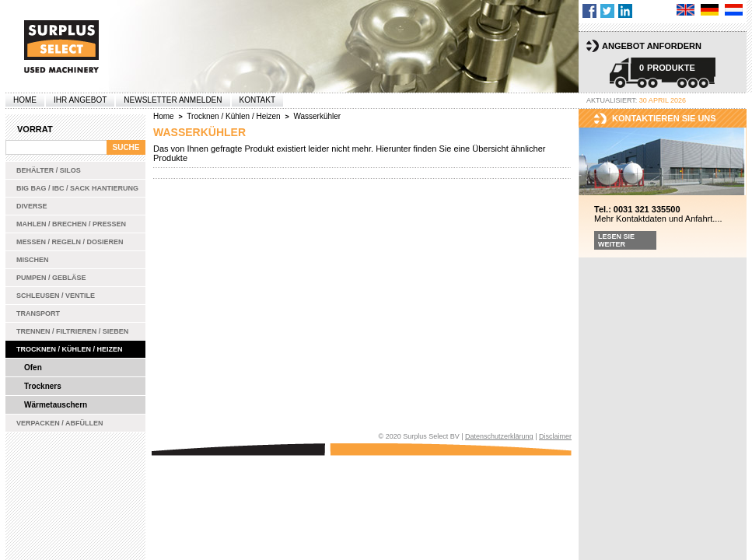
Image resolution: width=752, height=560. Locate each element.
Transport (38, 313)
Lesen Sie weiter (616, 240)
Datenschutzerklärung (499, 436)
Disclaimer (555, 436)
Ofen (33, 367)
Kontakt (257, 100)
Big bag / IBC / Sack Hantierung (77, 188)
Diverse (32, 206)
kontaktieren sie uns (664, 118)
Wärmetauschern (56, 405)
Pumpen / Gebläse (51, 278)
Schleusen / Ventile (56, 296)
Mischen (33, 260)
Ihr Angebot (80, 100)
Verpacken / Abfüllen (60, 423)
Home (25, 100)
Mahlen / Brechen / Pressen (71, 224)
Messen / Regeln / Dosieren (70, 242)
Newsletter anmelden (173, 100)
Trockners (43, 386)
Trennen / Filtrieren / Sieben (72, 331)
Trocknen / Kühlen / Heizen (70, 349)
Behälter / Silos (49, 170)
